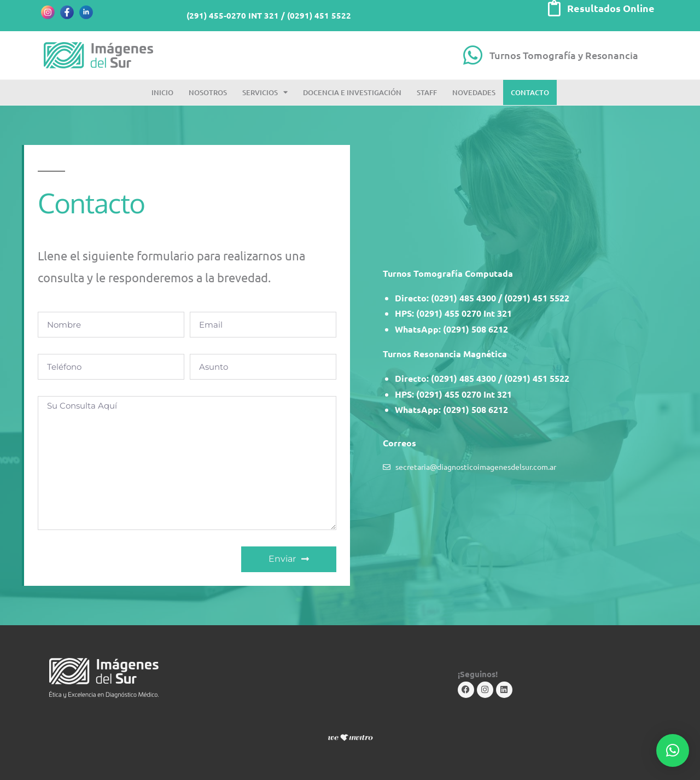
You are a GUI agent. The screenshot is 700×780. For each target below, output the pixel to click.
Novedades (474, 92)
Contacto (530, 92)
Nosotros (208, 92)
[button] (673, 750)
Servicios (265, 92)
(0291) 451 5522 (319, 15)
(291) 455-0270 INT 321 (233, 15)
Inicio (162, 92)
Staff (427, 92)
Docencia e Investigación (352, 92)
